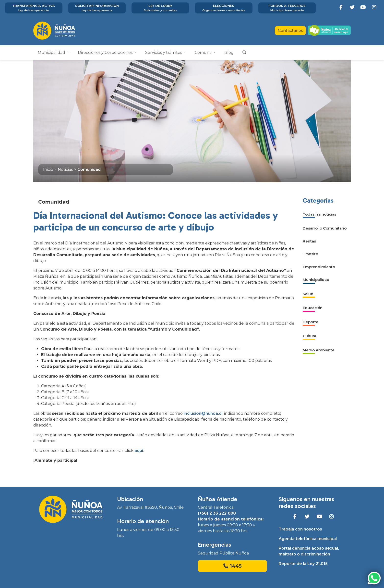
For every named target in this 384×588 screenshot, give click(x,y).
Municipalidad (52, 52)
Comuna (204, 52)
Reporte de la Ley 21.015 (303, 564)
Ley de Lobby (160, 8)
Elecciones (224, 8)
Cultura (309, 336)
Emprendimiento (319, 267)
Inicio (48, 169)
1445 (233, 566)
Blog (229, 52)
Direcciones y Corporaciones (106, 52)
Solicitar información (97, 8)
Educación (313, 308)
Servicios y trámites (164, 52)
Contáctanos (290, 30)
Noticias (65, 169)
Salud (308, 294)
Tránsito (310, 254)
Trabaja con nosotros (300, 529)
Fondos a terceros (287, 8)
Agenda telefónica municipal (308, 539)
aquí (139, 451)
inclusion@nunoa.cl (203, 413)
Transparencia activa (34, 8)
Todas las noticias (319, 214)
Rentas (309, 241)
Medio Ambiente (319, 350)
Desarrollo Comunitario (325, 228)
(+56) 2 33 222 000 (217, 513)
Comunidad (89, 169)
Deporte (311, 322)
